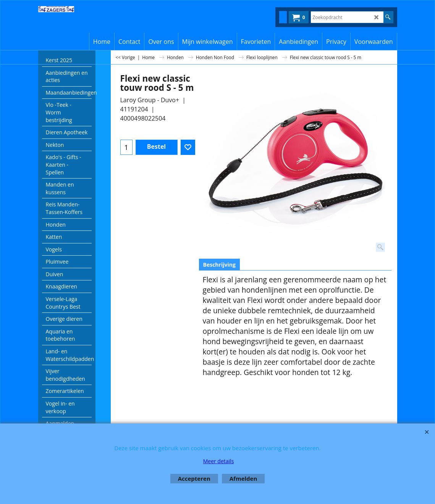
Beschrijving (219, 265)
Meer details (219, 461)
